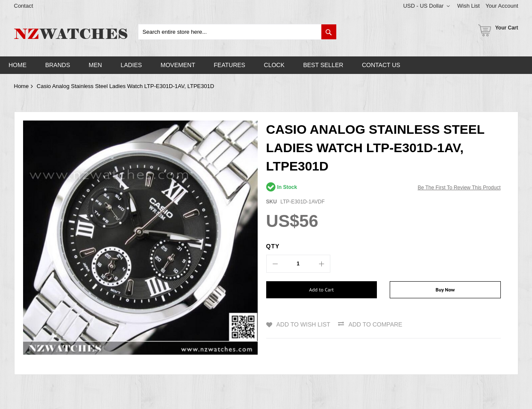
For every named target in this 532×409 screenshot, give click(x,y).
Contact (24, 6)
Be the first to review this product (459, 188)
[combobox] (237, 32)
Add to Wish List (303, 324)
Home (22, 86)
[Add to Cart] (322, 290)
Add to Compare (375, 324)
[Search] (329, 32)
